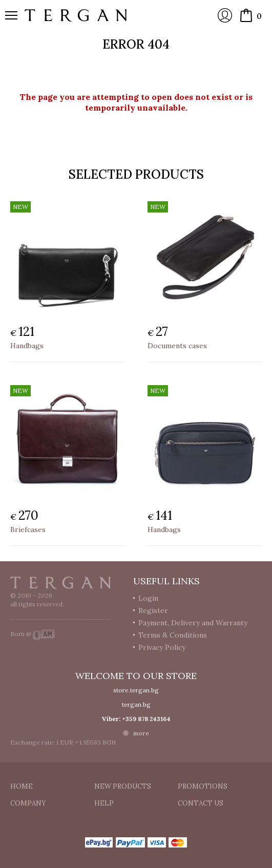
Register (153, 610)
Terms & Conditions (173, 635)
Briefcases (28, 530)
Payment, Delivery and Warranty (193, 623)
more (141, 733)
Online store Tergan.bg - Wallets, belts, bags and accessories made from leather (76, 15)
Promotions (203, 786)
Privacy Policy (162, 647)
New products (123, 786)
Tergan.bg (60, 583)
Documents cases (177, 346)
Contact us (201, 803)
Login (225, 15)
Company (28, 803)
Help (104, 803)
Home (22, 786)
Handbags (27, 346)
